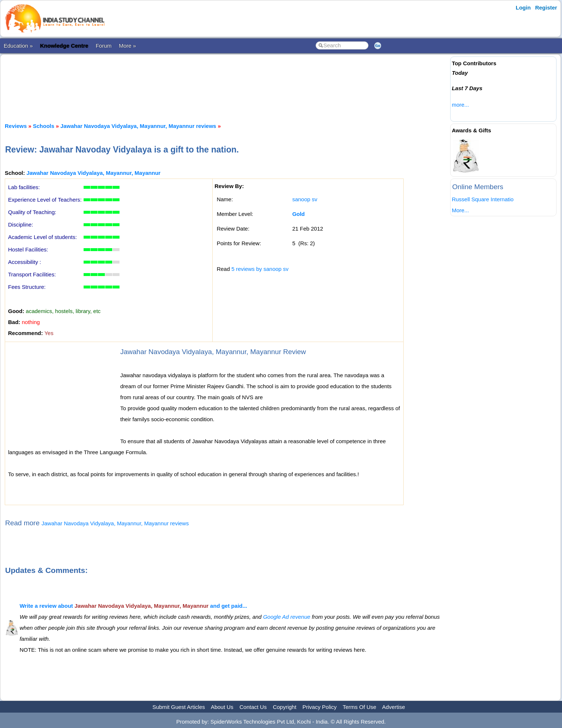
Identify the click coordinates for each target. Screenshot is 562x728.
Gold (298, 214)
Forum (104, 46)
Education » (18, 46)
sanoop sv (305, 199)
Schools (44, 126)
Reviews (16, 126)
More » (127, 46)
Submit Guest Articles (179, 707)
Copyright (284, 707)
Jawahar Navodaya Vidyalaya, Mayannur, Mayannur (93, 173)
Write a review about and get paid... (133, 606)
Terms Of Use (360, 707)
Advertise (394, 707)
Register (546, 8)
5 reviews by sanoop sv (260, 269)
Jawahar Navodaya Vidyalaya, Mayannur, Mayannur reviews (138, 126)
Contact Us (253, 707)
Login (523, 8)
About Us (222, 707)
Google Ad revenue (287, 617)
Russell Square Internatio (482, 199)
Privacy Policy (319, 707)
